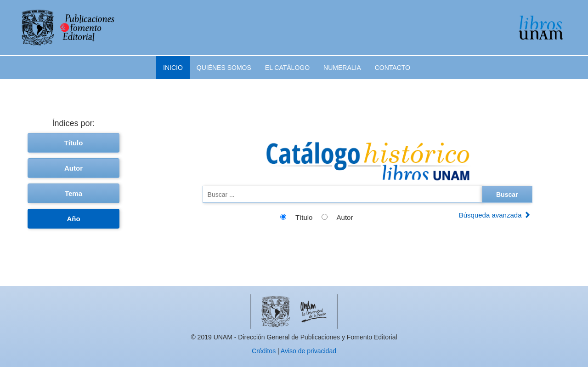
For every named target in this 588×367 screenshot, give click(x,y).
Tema (73, 193)
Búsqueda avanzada (495, 215)
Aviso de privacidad (308, 351)
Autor (73, 168)
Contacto (393, 68)
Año (73, 219)
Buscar (507, 195)
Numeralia (342, 68)
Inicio (173, 68)
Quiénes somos (224, 68)
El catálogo (287, 68)
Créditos (264, 351)
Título (74, 143)
